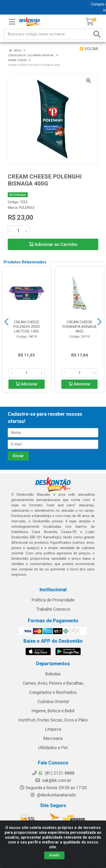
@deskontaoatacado (53, 795)
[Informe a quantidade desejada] (18, 231)
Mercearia (53, 738)
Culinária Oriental (53, 702)
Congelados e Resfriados (53, 692)
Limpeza (53, 729)
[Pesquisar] (97, 34)
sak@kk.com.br (53, 780)
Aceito (54, 855)
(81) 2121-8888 (53, 773)
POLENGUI (27, 208)
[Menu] (12, 22)
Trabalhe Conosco (53, 609)
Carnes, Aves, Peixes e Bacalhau (53, 683)
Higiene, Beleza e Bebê (53, 711)
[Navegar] (6, 322)
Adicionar (27, 384)
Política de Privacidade (53, 600)
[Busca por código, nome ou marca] (48, 34)
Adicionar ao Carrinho (53, 244)
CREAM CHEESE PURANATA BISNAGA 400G (79, 327)
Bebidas (53, 674)
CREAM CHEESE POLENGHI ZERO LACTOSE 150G (27, 327)
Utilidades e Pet (53, 748)
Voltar (89, 49)
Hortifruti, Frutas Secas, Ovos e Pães (53, 720)
